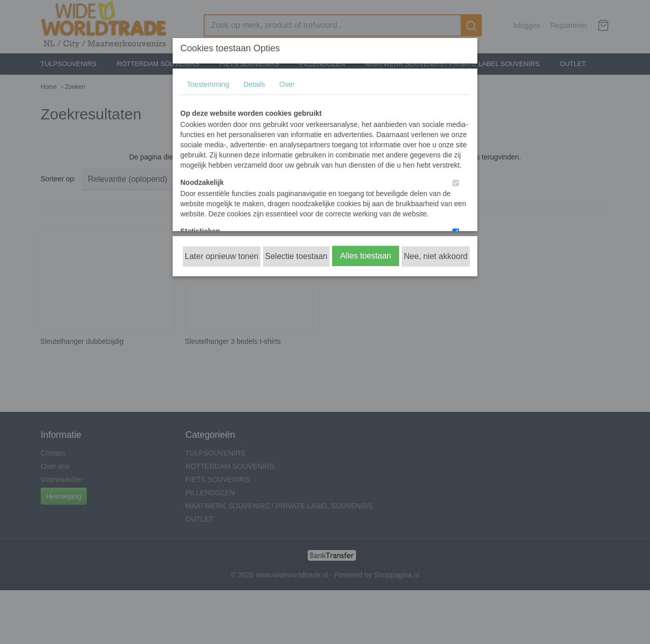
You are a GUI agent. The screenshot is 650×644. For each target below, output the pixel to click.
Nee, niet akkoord (435, 256)
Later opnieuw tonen (222, 256)
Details (254, 84)
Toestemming (208, 84)
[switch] (456, 183)
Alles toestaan (366, 256)
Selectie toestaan (296, 256)
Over (287, 84)
